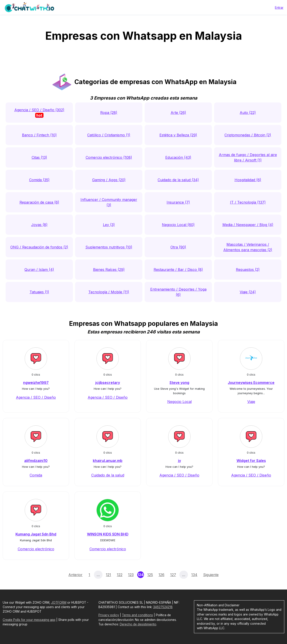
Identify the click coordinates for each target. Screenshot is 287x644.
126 (161, 575)
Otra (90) (178, 247)
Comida (36, 475)
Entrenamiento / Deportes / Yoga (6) (178, 292)
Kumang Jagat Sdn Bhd (36, 534)
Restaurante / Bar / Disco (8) (178, 270)
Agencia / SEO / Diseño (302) (39, 113)
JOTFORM (59, 603)
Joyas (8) (39, 225)
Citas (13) (39, 157)
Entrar (279, 8)
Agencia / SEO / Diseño (36, 397)
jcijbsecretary (108, 383)
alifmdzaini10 (36, 461)
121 (108, 575)
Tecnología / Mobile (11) (109, 292)
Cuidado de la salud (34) (178, 180)
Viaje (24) (248, 292)
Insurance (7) (178, 202)
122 (120, 575)
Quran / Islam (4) (39, 270)
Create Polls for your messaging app (29, 620)
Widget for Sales (251, 461)
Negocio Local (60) (178, 225)
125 (150, 575)
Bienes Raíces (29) (109, 270)
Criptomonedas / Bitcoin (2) (248, 135)
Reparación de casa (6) (39, 202)
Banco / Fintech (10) (39, 135)
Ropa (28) (109, 113)
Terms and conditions (137, 615)
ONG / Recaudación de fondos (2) (39, 247)
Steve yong (179, 383)
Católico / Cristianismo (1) (109, 135)
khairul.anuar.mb (108, 461)
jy (179, 461)
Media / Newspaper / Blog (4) (248, 225)
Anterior (75, 575)
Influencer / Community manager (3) (109, 202)
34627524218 (163, 607)
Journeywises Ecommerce (251, 383)
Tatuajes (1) (39, 292)
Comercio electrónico (36, 549)
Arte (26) (178, 113)
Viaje (251, 402)
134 (194, 575)
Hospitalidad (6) (248, 180)
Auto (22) (248, 113)
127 (173, 575)
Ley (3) (109, 225)
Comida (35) (39, 180)
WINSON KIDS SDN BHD (108, 534)
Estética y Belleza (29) (178, 135)
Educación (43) (178, 157)
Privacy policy (109, 615)
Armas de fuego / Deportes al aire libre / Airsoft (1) (248, 157)
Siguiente (211, 575)
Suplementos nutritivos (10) (109, 247)
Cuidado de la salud (108, 475)
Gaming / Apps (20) (109, 180)
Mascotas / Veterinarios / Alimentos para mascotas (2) (248, 247)
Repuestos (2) (248, 270)
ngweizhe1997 (36, 383)
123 (131, 575)
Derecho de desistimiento (138, 624)
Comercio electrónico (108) (109, 157)
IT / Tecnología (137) (248, 202)
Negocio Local (179, 402)
